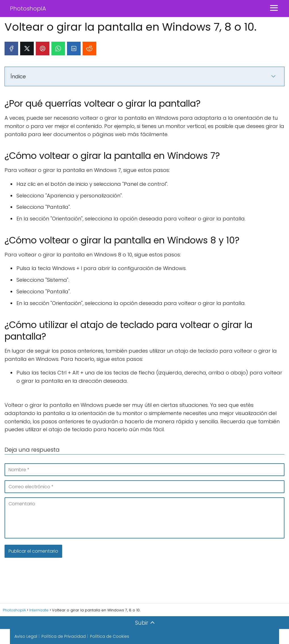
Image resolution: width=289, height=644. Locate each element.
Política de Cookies (110, 636)
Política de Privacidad (64, 636)
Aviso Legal (26, 636)
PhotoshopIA (28, 9)
